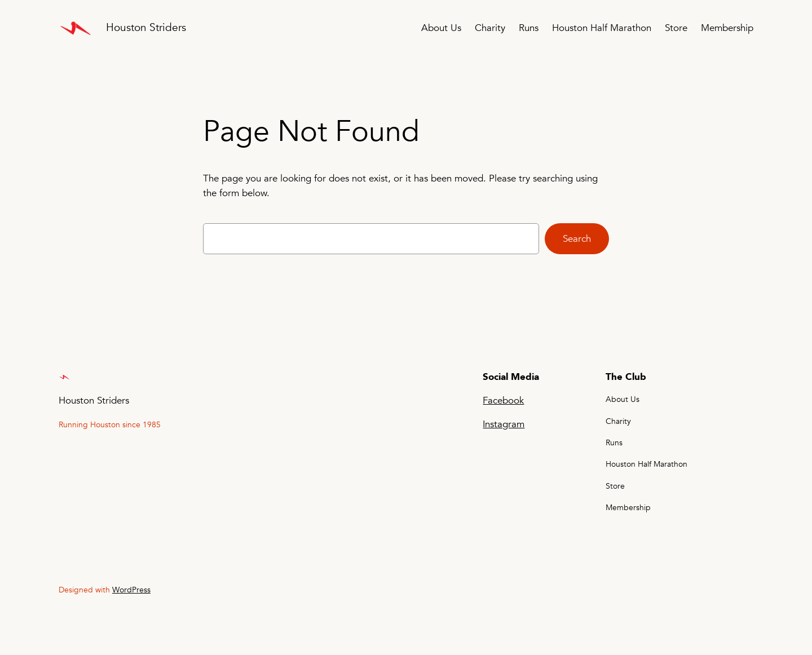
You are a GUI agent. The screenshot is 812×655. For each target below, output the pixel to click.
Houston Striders (146, 28)
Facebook (503, 400)
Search (577, 239)
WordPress (131, 590)
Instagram (504, 424)
